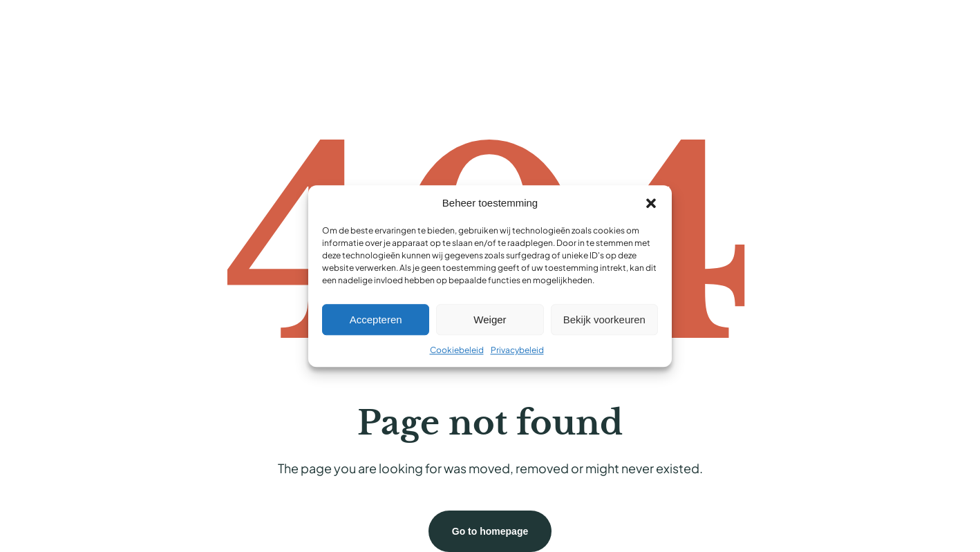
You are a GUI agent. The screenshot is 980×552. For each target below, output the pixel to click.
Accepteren (376, 320)
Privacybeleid (517, 350)
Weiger (490, 320)
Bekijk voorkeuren (604, 320)
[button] (651, 203)
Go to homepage (490, 531)
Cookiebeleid (457, 350)
